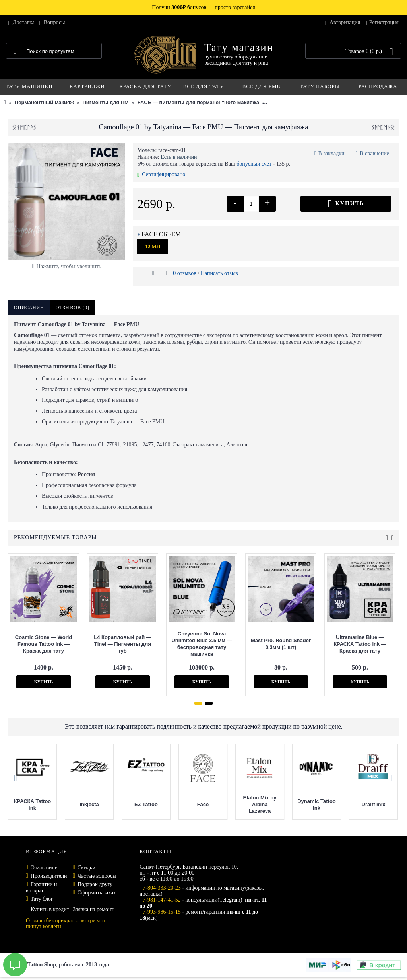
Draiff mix (374, 804)
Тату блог (42, 899)
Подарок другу (95, 884)
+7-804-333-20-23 (160, 888)
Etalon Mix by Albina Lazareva (260, 804)
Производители (49, 876)
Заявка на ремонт (93, 909)
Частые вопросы (97, 876)
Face (203, 804)
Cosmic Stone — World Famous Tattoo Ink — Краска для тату (44, 644)
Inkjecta (89, 804)
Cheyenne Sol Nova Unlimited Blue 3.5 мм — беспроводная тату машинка (202, 644)
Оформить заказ (96, 893)
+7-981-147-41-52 (160, 900)
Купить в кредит (47, 909)
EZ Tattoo (146, 804)
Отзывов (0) (73, 308)
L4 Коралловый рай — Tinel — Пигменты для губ (123, 644)
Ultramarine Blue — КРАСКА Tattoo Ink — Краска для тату (360, 644)
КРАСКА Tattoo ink (33, 805)
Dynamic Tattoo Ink (317, 805)
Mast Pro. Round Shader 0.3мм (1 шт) (281, 644)
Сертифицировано (161, 174)
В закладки (331, 153)
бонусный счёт (254, 164)
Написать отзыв (219, 273)
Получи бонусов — (203, 7)
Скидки (86, 868)
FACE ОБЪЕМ (161, 234)
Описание (29, 308)
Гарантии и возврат (42, 887)
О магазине (44, 868)
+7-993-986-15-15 (160, 912)
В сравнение (374, 153)
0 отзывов (185, 273)
